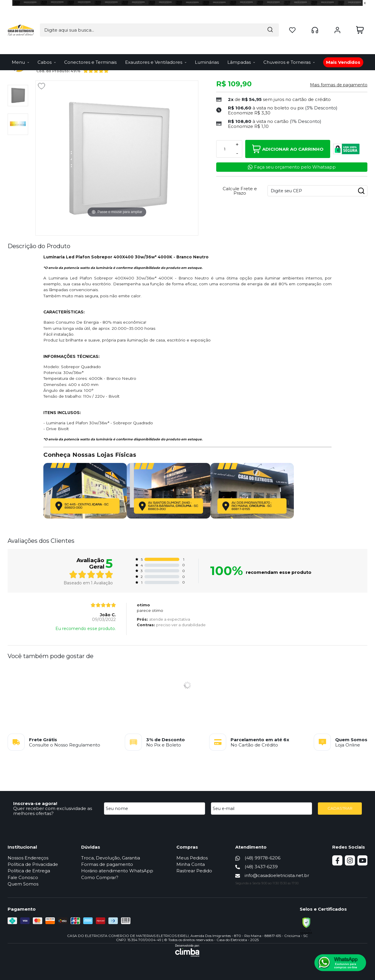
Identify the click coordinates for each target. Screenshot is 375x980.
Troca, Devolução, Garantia (111, 858)
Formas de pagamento (108, 864)
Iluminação (46, 49)
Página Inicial (19, 49)
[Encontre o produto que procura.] (223, 16)
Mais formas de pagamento (339, 85)
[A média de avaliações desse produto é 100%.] (96, 70)
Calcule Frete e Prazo (240, 191)
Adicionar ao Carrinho (288, 149)
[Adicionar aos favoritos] (41, 86)
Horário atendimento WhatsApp (118, 871)
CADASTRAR (340, 808)
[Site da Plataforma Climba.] (187, 950)
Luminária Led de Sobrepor (84, 49)
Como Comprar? (100, 877)
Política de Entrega (29, 871)
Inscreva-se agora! (35, 803)
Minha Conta (192, 864)
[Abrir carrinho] (360, 16)
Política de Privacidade (33, 864)
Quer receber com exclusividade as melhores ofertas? (53, 811)
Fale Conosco (23, 877)
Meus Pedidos (193, 858)
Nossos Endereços (28, 858)
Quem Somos (23, 884)
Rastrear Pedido (195, 871)
